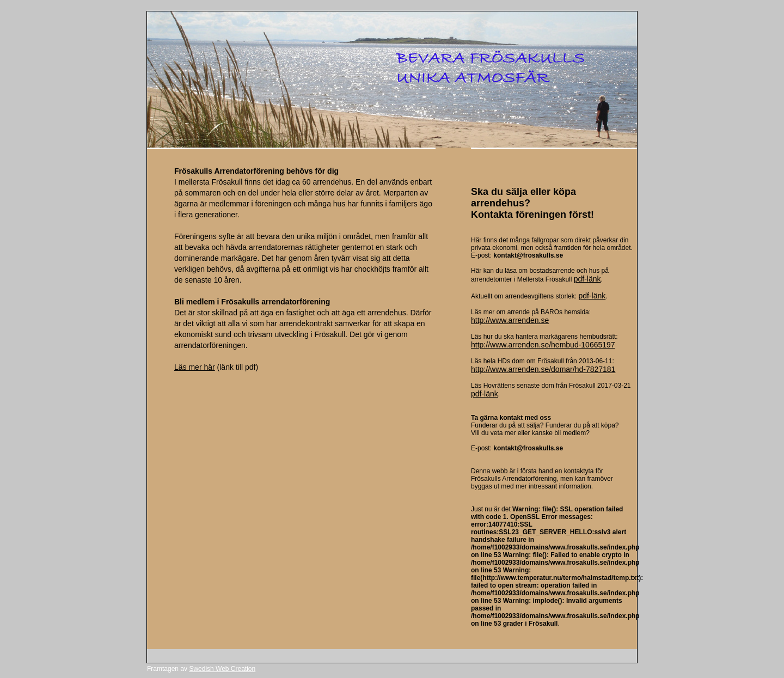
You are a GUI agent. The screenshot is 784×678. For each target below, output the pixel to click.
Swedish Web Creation (222, 669)
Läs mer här (195, 367)
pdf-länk (587, 279)
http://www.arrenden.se (510, 320)
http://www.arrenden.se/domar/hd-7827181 (543, 369)
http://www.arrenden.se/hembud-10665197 (543, 345)
